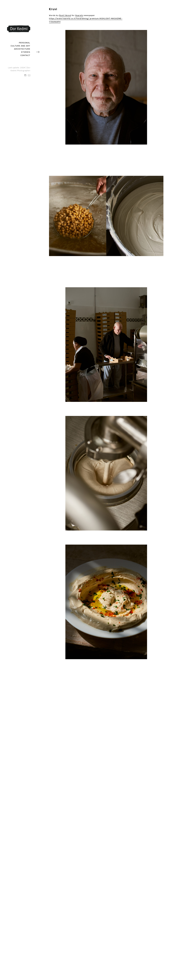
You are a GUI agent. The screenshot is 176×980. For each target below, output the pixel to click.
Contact (25, 55)
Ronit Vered (65, 15)
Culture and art (20, 46)
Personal (25, 43)
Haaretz (79, 15)
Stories (26, 52)
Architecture (22, 49)
